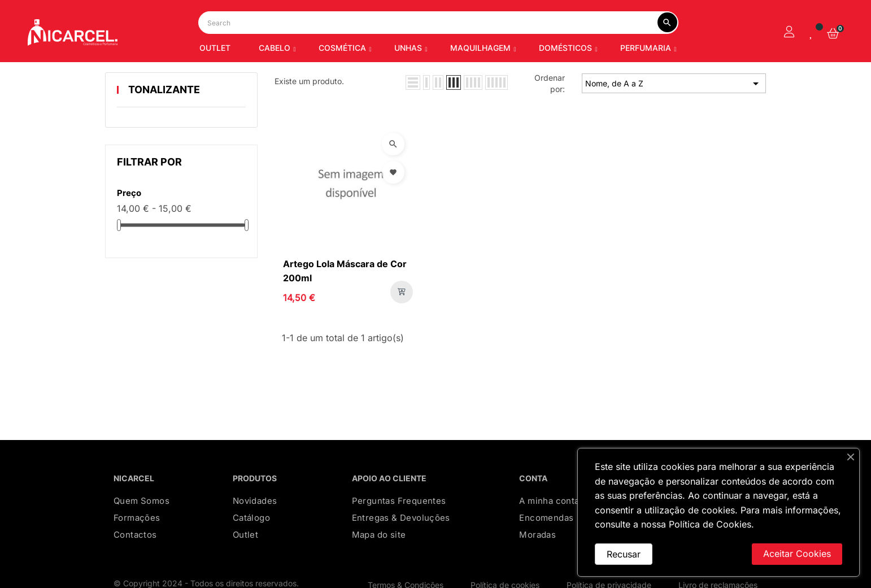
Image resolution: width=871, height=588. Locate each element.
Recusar (624, 554)
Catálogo (251, 563)
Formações (137, 563)
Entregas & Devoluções (401, 563)
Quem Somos (141, 546)
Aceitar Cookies (797, 554)
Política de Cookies (710, 524)
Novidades (255, 546)
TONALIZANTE (164, 135)
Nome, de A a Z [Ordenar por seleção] (674, 129)
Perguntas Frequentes (399, 546)
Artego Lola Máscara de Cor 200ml (345, 316)
